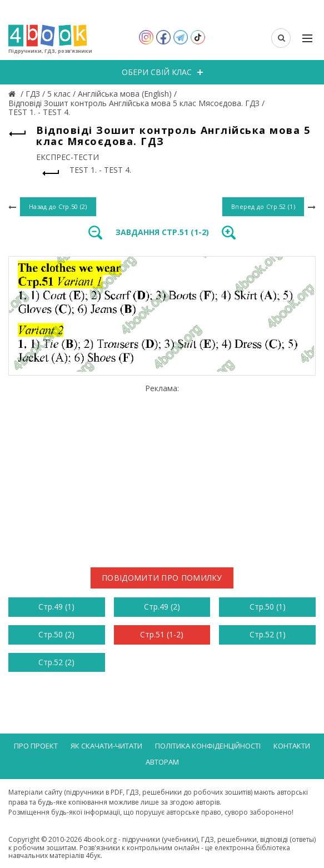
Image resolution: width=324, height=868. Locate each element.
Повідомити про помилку (162, 578)
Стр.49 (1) (56, 607)
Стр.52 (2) (56, 662)
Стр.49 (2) (162, 607)
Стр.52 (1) (268, 634)
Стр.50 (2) (56, 634)
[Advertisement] (162, 471)
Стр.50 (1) (268, 607)
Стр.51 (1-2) (162, 634)
